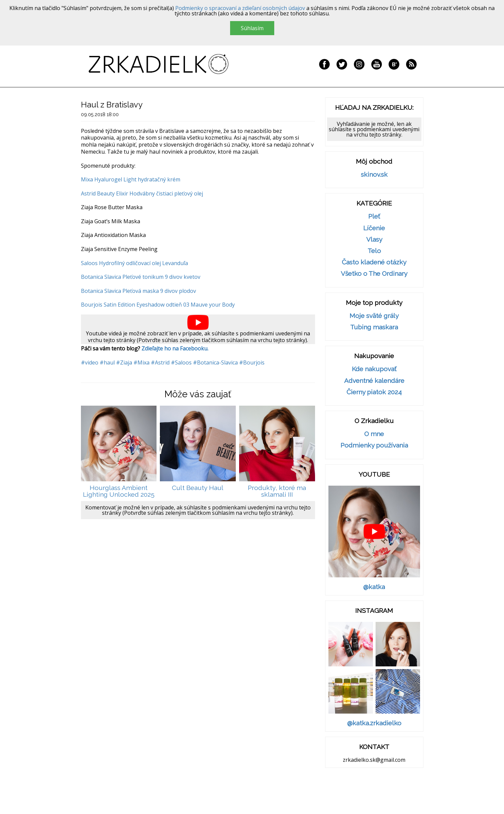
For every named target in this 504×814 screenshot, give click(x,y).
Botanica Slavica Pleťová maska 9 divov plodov (138, 291)
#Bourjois (252, 362)
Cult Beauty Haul (198, 488)
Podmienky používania (374, 445)
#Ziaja (124, 362)
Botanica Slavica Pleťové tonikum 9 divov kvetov (141, 277)
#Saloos (181, 362)
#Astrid (160, 362)
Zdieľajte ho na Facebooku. (175, 348)
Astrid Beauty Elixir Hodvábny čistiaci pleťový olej (142, 193)
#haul (107, 362)
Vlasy (374, 239)
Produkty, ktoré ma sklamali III (277, 491)
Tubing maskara (374, 327)
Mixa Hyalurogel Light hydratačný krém (131, 179)
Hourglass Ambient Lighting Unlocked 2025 (119, 491)
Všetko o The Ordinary (374, 274)
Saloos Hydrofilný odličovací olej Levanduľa (134, 263)
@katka (374, 587)
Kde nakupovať (374, 369)
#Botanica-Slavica (215, 362)
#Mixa (141, 362)
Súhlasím (252, 28)
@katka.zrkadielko (374, 723)
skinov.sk (374, 175)
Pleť (374, 216)
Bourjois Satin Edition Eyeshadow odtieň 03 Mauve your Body (158, 305)
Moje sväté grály (374, 316)
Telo (374, 251)
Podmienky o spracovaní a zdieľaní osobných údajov (240, 8)
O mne (374, 434)
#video (90, 362)
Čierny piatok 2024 (374, 392)
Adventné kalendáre (374, 381)
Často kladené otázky (374, 262)
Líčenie (374, 228)
